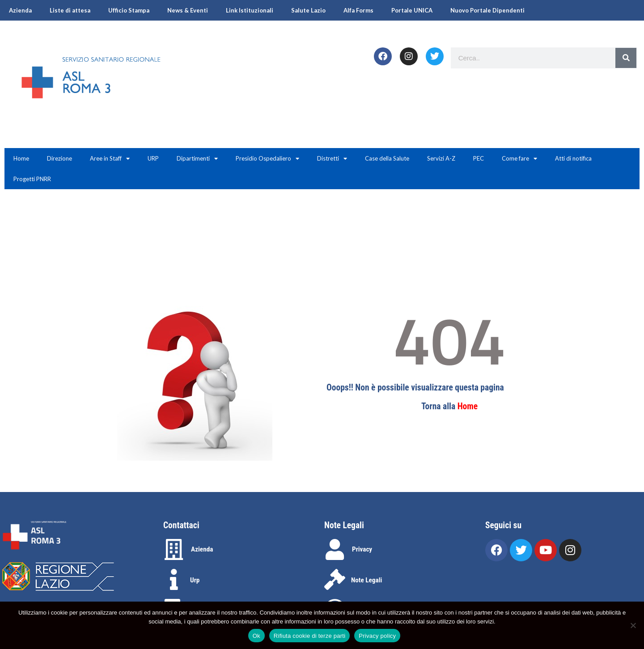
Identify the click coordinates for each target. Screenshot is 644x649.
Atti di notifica (573, 158)
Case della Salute (387, 158)
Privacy (362, 549)
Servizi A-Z (441, 158)
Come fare (519, 159)
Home (21, 158)
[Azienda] (174, 549)
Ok (256, 636)
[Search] (626, 58)
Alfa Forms (358, 10)
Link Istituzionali (250, 10)
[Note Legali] (335, 579)
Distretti (332, 159)
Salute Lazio (308, 10)
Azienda (20, 10)
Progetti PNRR (32, 179)
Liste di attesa (70, 10)
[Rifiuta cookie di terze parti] (633, 625)
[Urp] (174, 579)
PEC (479, 158)
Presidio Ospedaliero (267, 159)
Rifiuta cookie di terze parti (309, 636)
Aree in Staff (110, 159)
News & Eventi (188, 10)
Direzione (59, 158)
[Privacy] (335, 549)
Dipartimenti (197, 159)
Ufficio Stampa (129, 10)
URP (153, 158)
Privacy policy (377, 636)
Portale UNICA (412, 10)
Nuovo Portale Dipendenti (487, 10)
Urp (195, 580)
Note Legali (366, 580)
